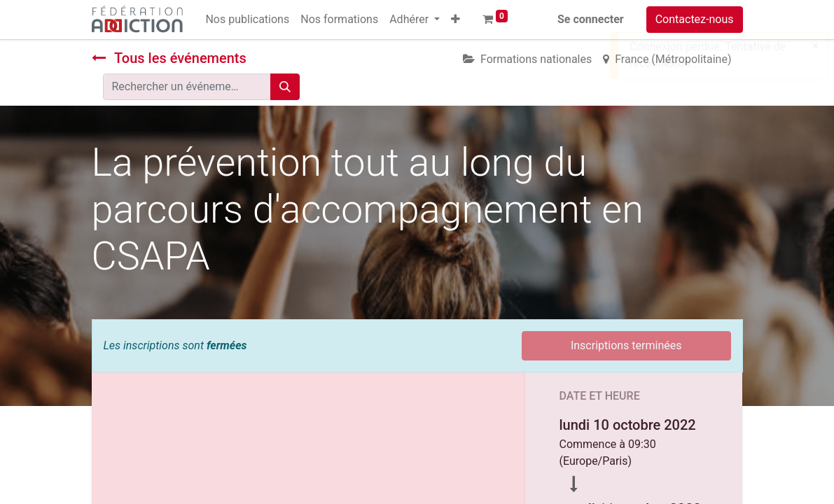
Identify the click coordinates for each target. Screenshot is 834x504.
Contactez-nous (695, 19)
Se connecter (591, 19)
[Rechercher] (285, 87)
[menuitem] (247, 20)
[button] (456, 20)
